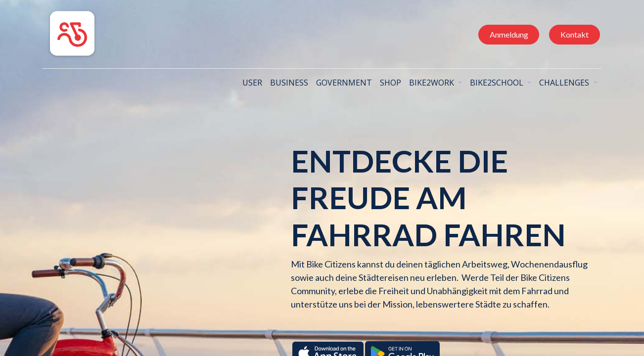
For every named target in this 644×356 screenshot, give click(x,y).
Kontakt (570, 34)
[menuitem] (248, 83)
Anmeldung (504, 34)
